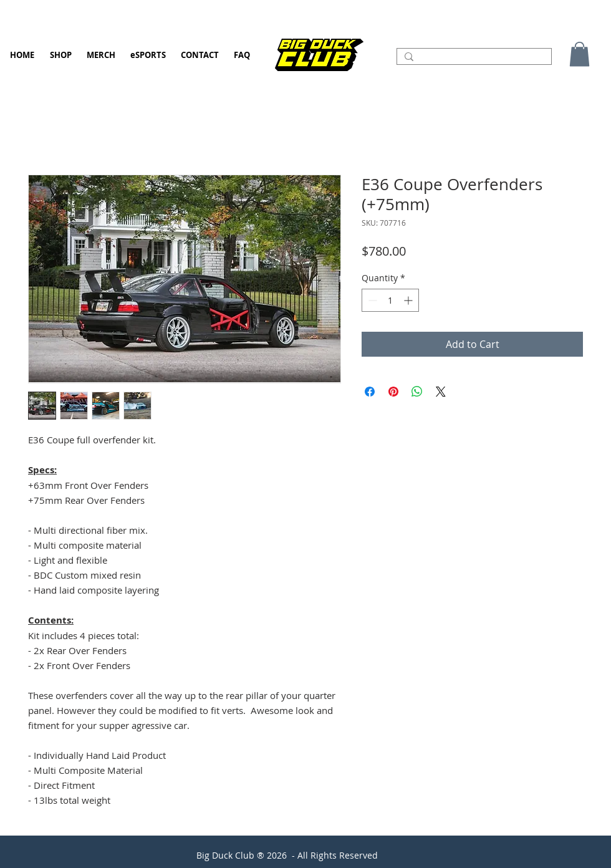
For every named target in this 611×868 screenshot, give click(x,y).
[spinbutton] (390, 300)
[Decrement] (371, 300)
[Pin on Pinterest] (393, 392)
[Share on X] (441, 392)
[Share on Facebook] (370, 392)
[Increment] (409, 300)
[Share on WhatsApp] (417, 392)
